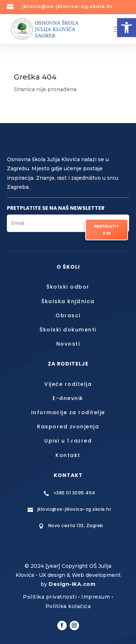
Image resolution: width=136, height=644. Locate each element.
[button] (127, 28)
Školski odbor (68, 287)
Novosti (68, 344)
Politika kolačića (68, 606)
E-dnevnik (68, 398)
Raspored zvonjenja (68, 427)
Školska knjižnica (68, 301)
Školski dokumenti (68, 330)
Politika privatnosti (50, 597)
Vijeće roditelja (68, 384)
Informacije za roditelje (68, 412)
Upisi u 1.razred (68, 441)
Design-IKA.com (72, 584)
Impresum (96, 597)
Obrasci (68, 315)
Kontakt (68, 455)
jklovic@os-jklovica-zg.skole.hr (67, 6)
